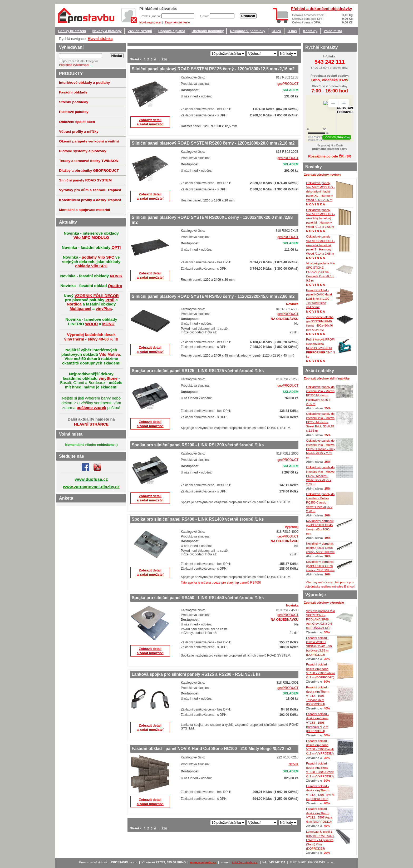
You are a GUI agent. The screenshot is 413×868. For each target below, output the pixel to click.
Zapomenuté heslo (177, 22)
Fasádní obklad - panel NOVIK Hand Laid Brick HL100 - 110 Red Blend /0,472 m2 (319, 299)
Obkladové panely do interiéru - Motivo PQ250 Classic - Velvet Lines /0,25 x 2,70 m (320, 503)
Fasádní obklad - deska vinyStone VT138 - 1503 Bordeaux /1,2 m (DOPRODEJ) (317, 722)
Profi (110, 300)
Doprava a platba (172, 31)
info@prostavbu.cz (245, 862)
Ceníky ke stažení (72, 31)
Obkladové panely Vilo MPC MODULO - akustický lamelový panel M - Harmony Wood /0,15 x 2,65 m (320, 218)
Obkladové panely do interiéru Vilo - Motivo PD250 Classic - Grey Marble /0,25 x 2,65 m (321, 449)
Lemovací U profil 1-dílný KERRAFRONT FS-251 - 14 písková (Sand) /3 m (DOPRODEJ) (320, 840)
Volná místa (333, 31)
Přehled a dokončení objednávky (321, 9)
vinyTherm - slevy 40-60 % (89, 339)
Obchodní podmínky (208, 31)
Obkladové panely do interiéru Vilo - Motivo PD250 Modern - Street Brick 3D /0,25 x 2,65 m (320, 422)
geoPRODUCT (288, 84)
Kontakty (310, 31)
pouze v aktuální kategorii (80, 61)
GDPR (276, 31)
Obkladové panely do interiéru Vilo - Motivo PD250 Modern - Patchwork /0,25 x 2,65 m (320, 395)
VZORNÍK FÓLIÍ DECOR (97, 296)
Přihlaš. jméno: (151, 16)
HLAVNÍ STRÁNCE (91, 424)
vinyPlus (104, 309)
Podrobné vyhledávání (74, 65)
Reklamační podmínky (248, 31)
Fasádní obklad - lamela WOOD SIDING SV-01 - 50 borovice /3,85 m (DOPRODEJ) (319, 646)
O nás (292, 31)
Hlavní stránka (100, 39)
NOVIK (293, 764)
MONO (108, 324)
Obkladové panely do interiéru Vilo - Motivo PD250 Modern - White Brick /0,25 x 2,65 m (320, 476)
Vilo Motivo (110, 354)
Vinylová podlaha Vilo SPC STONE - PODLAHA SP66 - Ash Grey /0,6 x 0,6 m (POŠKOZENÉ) (321, 620)
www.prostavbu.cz (203, 862)
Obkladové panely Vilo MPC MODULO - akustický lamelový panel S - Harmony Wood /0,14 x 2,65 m (320, 245)
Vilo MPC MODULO (91, 237)
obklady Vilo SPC (91, 266)
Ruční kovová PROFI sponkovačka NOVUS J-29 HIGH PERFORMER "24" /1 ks (321, 348)
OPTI (116, 247)
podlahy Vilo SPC (98, 257)
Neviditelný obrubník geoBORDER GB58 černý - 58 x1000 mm (320, 548)
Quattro (115, 286)
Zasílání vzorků (140, 31)
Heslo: (205, 16)
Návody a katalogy (107, 31)
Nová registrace (150, 22)
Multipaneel (80, 309)
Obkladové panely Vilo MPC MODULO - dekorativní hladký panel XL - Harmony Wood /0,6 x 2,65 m (320, 192)
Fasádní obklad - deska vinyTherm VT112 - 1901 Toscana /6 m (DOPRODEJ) (318, 696)
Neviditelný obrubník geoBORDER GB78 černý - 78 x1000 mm (320, 566)
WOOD (91, 324)
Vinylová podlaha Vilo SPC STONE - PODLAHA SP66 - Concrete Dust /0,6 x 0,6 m (321, 272)
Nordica (74, 304)
